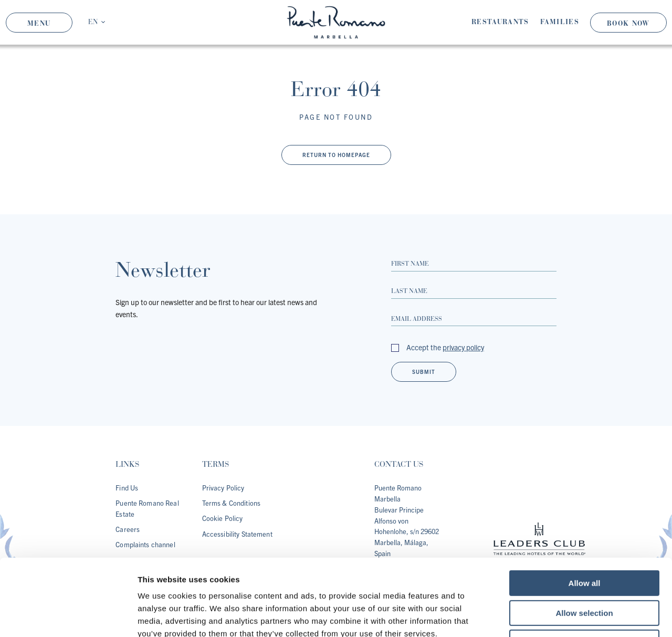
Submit (424, 372)
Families (560, 22)
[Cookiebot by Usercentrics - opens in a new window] (68, 617)
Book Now (628, 23)
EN (93, 22)
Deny (585, 571)
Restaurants (500, 22)
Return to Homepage (336, 155)
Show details (551, 616)
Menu (39, 23)
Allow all (585, 511)
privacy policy (463, 347)
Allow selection (584, 541)
